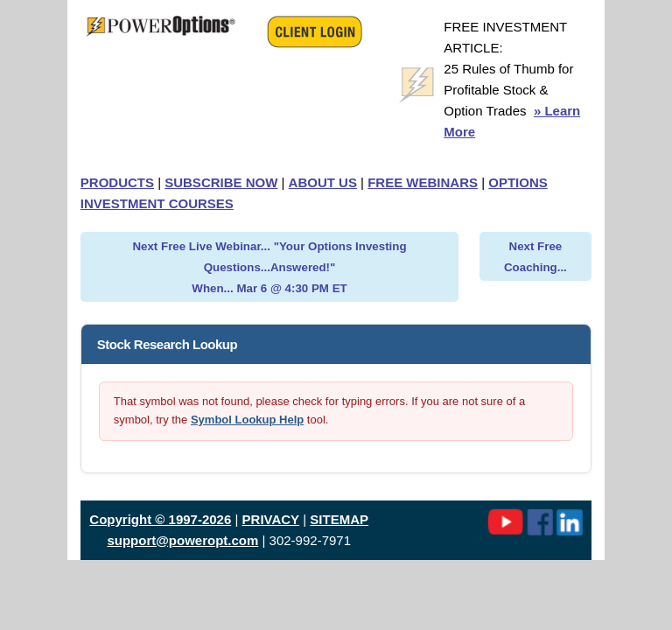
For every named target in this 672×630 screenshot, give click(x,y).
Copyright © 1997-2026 (160, 519)
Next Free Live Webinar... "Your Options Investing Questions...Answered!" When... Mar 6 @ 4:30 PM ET (269, 267)
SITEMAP (339, 519)
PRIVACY (271, 519)
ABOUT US (323, 182)
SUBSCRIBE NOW (221, 182)
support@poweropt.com (182, 540)
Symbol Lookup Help (247, 420)
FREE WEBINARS (423, 182)
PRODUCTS (117, 182)
